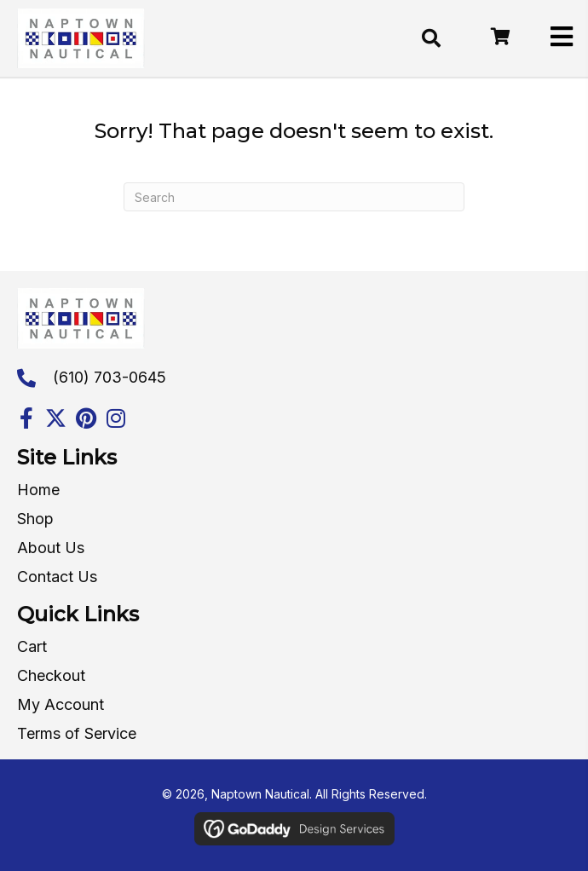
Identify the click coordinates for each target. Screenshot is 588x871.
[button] (26, 418)
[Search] (294, 197)
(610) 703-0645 (110, 377)
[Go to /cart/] (499, 38)
